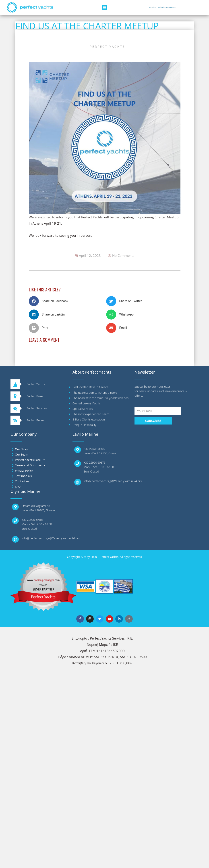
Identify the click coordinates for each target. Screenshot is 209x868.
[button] (104, 7)
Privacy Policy (24, 471)
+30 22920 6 (29, 520)
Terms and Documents (30, 465)
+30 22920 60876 (94, 462)
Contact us (22, 481)
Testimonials (23, 476)
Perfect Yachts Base (30, 460)
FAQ (18, 487)
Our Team (22, 454)
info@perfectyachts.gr (98, 481)
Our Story (21, 449)
